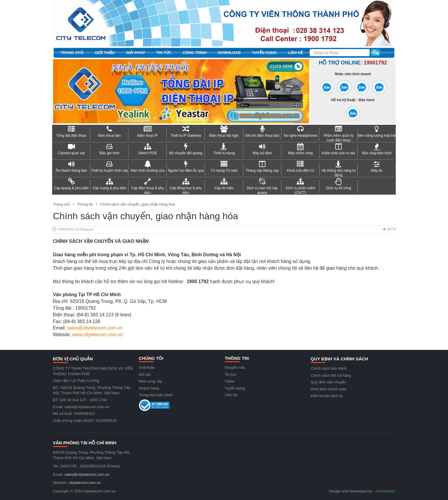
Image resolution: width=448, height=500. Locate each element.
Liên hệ (295, 53)
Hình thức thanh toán (329, 389)
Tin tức (164, 53)
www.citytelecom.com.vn (98, 335)
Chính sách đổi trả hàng (331, 375)
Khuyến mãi (235, 367)
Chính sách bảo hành (329, 368)
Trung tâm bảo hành (156, 395)
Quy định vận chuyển (329, 382)
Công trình (195, 53)
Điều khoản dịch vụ (327, 396)
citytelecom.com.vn (85, 483)
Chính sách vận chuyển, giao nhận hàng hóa (137, 204)
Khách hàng (149, 388)
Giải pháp (136, 53)
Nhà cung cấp (151, 381)
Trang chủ (72, 53)
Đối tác (145, 374)
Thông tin (85, 204)
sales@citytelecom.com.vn (95, 328)
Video (230, 381)
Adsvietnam (385, 491)
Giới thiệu (105, 53)
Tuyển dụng (264, 53)
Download (229, 53)
